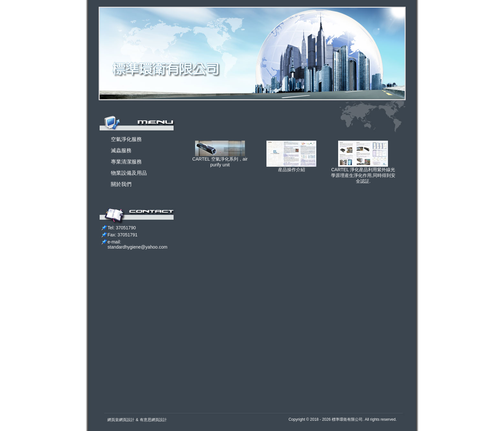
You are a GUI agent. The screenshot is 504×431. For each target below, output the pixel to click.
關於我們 (121, 184)
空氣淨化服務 (126, 139)
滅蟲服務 (121, 150)
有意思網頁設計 (153, 420)
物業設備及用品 (129, 173)
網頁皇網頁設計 (121, 420)
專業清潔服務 (126, 162)
